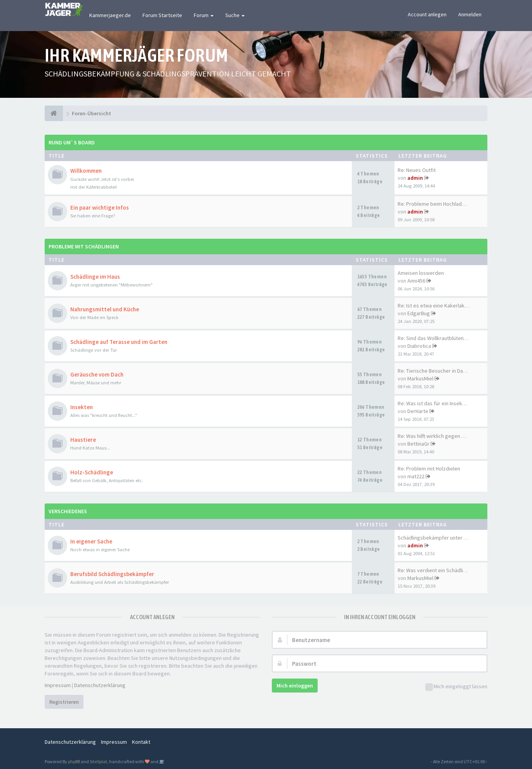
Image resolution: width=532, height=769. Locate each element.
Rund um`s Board (72, 142)
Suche (235, 15)
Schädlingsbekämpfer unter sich (435, 538)
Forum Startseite (162, 15)
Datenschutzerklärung (100, 685)
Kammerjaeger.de (110, 15)
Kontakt (141, 742)
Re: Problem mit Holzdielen (429, 469)
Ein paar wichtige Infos (100, 207)
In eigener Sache (91, 541)
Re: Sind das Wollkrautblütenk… (435, 338)
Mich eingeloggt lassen (456, 687)
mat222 (416, 476)
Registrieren (64, 702)
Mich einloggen (295, 686)
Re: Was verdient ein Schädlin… (434, 570)
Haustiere (83, 440)
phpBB (74, 761)
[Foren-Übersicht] (54, 113)
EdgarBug (419, 313)
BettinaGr (418, 444)
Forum (204, 15)
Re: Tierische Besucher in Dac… (434, 371)
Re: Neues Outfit (417, 170)
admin (415, 178)
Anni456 (416, 281)
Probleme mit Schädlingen (84, 246)
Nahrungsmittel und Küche (105, 309)
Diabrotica (419, 346)
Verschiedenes (68, 511)
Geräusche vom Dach (97, 374)
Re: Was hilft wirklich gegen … (432, 436)
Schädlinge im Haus (95, 277)
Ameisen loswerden (421, 273)
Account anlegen (427, 14)
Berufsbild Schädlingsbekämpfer (112, 574)
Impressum (58, 685)
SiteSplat (98, 761)
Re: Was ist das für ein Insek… (432, 403)
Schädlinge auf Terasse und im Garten (119, 342)
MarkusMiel (420, 378)
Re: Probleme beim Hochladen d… (437, 204)
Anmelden (470, 14)
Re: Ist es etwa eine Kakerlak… (434, 306)
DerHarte (418, 411)
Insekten (82, 407)
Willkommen (86, 171)
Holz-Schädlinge (92, 472)
